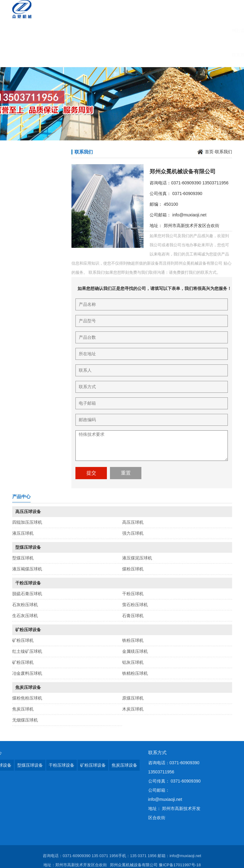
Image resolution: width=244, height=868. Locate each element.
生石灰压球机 (25, 616)
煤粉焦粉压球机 (27, 698)
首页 (209, 152)
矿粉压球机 (23, 640)
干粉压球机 (133, 594)
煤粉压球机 (133, 569)
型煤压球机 (23, 558)
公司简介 (50, 31)
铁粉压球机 (133, 640)
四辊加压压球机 (27, 522)
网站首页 (25, 31)
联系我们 (25, 55)
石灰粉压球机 (25, 605)
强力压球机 (133, 533)
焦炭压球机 (23, 709)
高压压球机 (133, 522)
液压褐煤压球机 (27, 569)
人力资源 (150, 31)
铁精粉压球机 (135, 673)
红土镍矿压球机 (27, 651)
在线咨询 (175, 31)
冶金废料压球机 (27, 673)
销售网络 (200, 31)
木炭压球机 (133, 709)
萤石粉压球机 (135, 605)
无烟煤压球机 (25, 720)
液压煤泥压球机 (137, 558)
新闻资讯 (100, 31)
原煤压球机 (133, 698)
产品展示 (75, 31)
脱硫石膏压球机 (27, 594)
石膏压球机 (133, 616)
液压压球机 (23, 533)
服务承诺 (125, 31)
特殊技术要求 (152, 446)
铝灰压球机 (133, 662)
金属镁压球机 (135, 651)
